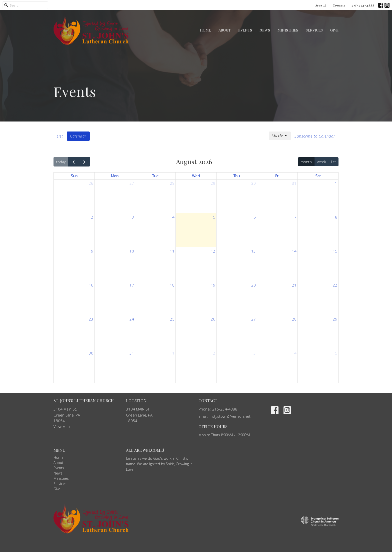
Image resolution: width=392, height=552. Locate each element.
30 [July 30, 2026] (253, 183)
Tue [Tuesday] (155, 176)
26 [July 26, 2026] (91, 183)
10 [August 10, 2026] (132, 251)
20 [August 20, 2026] (253, 285)
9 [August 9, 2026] (92, 251)
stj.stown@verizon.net (231, 416)
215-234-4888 (363, 5)
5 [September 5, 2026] (336, 353)
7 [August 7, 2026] (295, 217)
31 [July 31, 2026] (294, 183)
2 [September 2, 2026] (214, 353)
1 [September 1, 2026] (173, 353)
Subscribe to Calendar (315, 136)
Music (280, 136)
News (265, 30)
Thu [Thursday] (237, 176)
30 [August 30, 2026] (91, 353)
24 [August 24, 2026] (132, 319)
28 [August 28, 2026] (294, 319)
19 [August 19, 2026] (213, 285)
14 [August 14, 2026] (294, 251)
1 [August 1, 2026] (336, 183)
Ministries (288, 30)
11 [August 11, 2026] (172, 251)
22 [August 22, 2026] (335, 285)
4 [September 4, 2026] (295, 353)
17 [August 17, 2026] (132, 285)
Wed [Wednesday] (196, 176)
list (333, 162)
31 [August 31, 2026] (132, 353)
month (306, 162)
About (225, 30)
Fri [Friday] (277, 176)
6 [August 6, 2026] (255, 217)
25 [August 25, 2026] (172, 319)
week (321, 162)
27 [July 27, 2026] (132, 183)
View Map (62, 426)
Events (245, 30)
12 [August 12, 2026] (213, 251)
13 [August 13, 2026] (253, 251)
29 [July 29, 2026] (213, 183)
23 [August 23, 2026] (91, 319)
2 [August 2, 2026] (92, 217)
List (60, 136)
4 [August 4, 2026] (173, 217)
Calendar (78, 136)
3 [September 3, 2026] (255, 353)
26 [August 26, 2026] (213, 319)
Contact (339, 5)
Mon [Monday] (115, 176)
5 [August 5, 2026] (214, 217)
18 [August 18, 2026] (172, 285)
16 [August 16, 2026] (91, 285)
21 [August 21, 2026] (294, 285)
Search (321, 5)
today (61, 162)
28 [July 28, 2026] (172, 183)
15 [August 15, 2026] (335, 251)
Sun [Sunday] (74, 176)
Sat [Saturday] (318, 176)
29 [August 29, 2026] (335, 319)
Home (205, 30)
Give (334, 30)
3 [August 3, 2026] (133, 217)
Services (314, 30)
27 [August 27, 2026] (253, 319)
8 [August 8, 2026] (336, 217)
